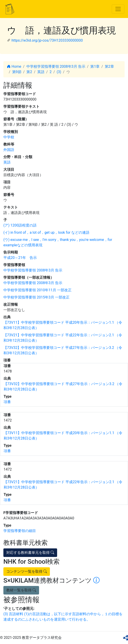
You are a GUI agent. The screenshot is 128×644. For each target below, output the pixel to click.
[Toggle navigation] (118, 9)
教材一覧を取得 (21, 590)
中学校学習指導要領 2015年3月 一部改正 (36, 297)
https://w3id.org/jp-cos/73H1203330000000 (47, 40)
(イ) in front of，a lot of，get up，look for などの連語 (46, 232)
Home (14, 66)
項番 (7, 402)
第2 (29, 72)
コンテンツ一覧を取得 (27, 571)
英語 (41, 72)
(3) (59, 72)
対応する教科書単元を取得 (30, 553)
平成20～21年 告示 (20, 258)
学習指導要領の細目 (20, 531)
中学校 (9, 137)
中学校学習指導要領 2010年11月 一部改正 (37, 290)
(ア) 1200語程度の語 (20, 225)
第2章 (109, 66)
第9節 (17, 72)
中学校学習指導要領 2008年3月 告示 (56, 66)
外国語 (9, 150)
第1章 (95, 66)
